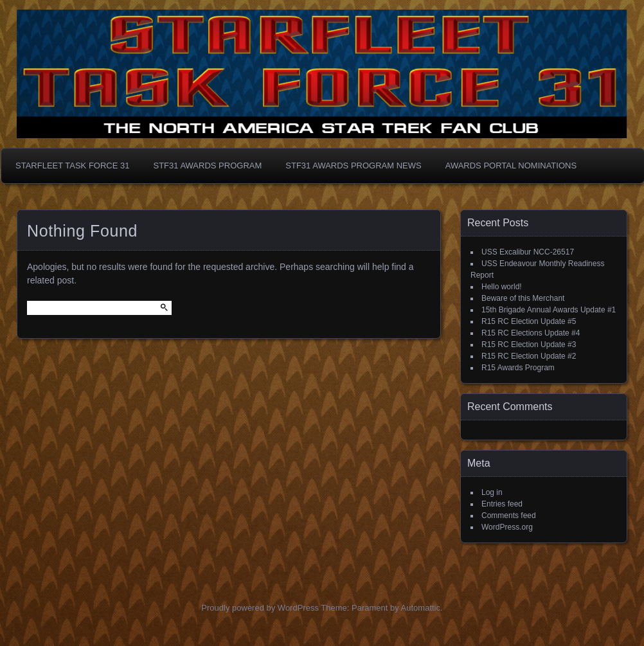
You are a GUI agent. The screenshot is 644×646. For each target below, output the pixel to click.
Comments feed (509, 516)
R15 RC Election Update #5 (529, 321)
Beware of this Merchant (523, 298)
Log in (492, 492)
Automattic (421, 608)
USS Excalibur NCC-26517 (528, 252)
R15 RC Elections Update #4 (531, 333)
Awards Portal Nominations (511, 166)
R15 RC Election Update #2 (529, 356)
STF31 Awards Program (207, 166)
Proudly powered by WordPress (260, 608)
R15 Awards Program (518, 368)
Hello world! (502, 287)
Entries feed (502, 504)
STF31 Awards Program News (353, 166)
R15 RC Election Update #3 (529, 345)
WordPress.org (507, 527)
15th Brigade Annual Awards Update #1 (549, 310)
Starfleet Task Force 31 (72, 166)
